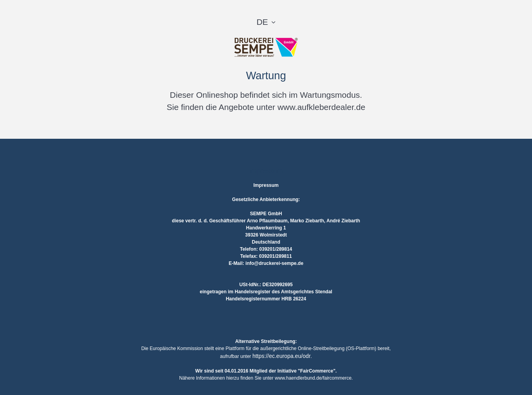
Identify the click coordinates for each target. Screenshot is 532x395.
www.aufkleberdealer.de (322, 107)
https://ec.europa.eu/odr (282, 356)
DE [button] (262, 22)
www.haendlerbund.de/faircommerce (313, 378)
